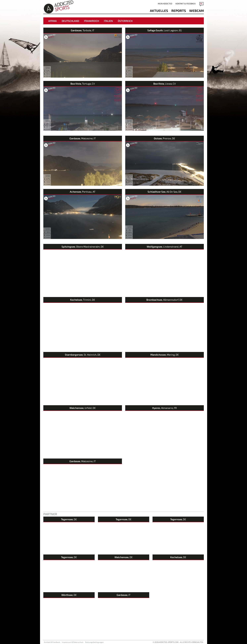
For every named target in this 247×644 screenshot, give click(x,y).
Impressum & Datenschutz (73, 642)
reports (179, 11)
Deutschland (70, 21)
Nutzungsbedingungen (94, 642)
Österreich (125, 21)
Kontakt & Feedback (186, 3)
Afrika (53, 21)
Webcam (197, 11)
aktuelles (159, 11)
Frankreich (91, 21)
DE (201, 3)
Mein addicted (165, 3)
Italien (108, 21)
